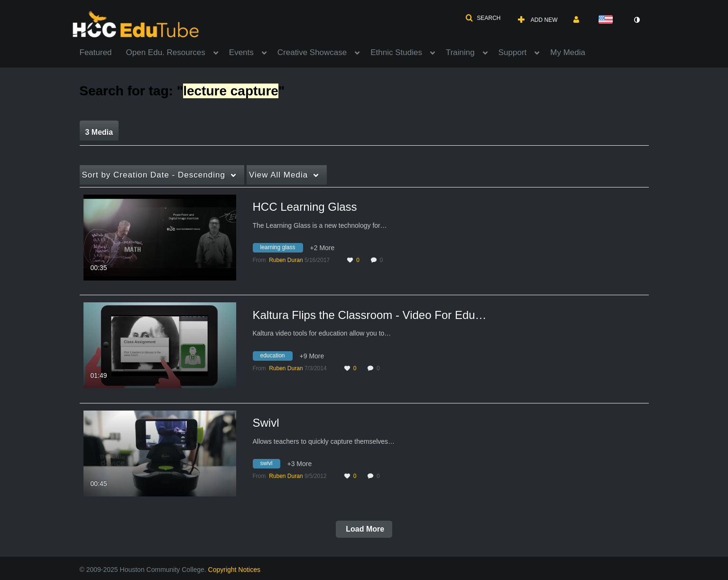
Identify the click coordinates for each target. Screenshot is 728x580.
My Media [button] (568, 52)
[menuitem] (103, 52)
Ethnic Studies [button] (396, 52)
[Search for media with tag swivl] (270, 465)
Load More (364, 529)
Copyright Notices (235, 570)
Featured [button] (96, 52)
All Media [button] (278, 175)
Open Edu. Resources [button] (166, 52)
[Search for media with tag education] (276, 357)
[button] (483, 18)
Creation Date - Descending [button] (154, 175)
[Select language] (608, 20)
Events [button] (241, 52)
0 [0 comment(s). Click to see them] (383, 260)
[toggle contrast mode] (637, 20)
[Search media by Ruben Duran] (286, 260)
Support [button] (513, 52)
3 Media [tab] (99, 132)
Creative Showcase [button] (312, 52)
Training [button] (460, 52)
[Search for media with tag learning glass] (281, 249)
